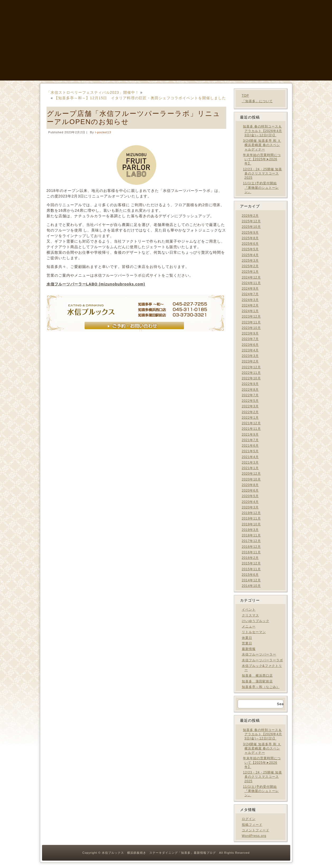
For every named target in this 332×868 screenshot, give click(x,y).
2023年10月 (251, 328)
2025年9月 (250, 233)
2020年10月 (251, 479)
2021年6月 (250, 446)
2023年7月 (250, 339)
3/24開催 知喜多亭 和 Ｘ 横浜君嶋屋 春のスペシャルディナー (262, 145)
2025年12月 (251, 221)
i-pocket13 (103, 132)
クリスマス (250, 615)
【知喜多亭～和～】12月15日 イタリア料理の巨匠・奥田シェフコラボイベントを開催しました (140, 98)
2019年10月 (251, 524)
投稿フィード (252, 825)
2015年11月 (251, 569)
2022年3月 (250, 406)
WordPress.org (254, 836)
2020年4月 (250, 502)
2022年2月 (250, 412)
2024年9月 (250, 289)
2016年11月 (251, 552)
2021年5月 (250, 451)
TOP (245, 96)
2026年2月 (250, 216)
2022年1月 (250, 418)
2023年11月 (251, 322)
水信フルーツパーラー (259, 654)
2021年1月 (250, 468)
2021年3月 (250, 463)
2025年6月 (250, 244)
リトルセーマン (254, 632)
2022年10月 (251, 378)
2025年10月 (251, 227)
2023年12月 (251, 317)
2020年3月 (250, 507)
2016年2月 (250, 558)
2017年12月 (251, 541)
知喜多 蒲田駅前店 (257, 681)
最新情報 (249, 649)
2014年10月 (251, 586)
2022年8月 (250, 390)
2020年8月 (250, 485)
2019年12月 (251, 513)
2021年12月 (251, 423)
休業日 (247, 638)
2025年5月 (250, 249)
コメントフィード (256, 830)
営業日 (247, 643)
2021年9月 (250, 435)
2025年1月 (250, 272)
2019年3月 (250, 530)
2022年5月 (250, 401)
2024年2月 (250, 305)
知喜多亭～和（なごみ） (261, 687)
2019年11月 (251, 518)
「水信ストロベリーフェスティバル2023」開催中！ (93, 92)
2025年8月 (250, 238)
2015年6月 (250, 575)
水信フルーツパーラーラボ (262, 660)
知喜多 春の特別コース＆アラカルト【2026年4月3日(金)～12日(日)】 (262, 131)
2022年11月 (251, 373)
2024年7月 (250, 294)
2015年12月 (251, 563)
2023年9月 (250, 333)
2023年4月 (250, 350)
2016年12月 (251, 547)
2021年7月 (250, 440)
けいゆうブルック (256, 621)
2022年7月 (250, 395)
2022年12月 (251, 367)
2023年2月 (250, 361)
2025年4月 (250, 255)
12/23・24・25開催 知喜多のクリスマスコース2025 (262, 174)
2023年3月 (250, 356)
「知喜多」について (257, 101)
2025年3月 (250, 261)
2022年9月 (250, 384)
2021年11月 (251, 429)
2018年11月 (251, 535)
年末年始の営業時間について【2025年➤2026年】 (262, 159)
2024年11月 (251, 283)
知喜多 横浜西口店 (257, 676)
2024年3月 (250, 300)
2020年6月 (250, 490)
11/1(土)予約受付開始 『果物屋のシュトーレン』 (261, 188)
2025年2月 (250, 266)
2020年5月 (250, 496)
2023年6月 (250, 345)
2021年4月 (250, 457)
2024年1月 (250, 311)
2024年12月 (251, 277)
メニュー (249, 626)
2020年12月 (251, 474)
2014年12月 (251, 580)
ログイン (249, 819)
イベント (249, 610)
